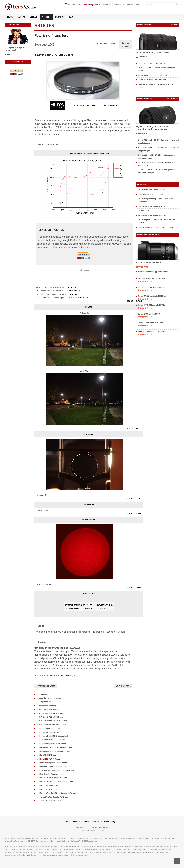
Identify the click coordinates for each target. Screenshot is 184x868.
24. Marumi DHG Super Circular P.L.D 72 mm (55, 782)
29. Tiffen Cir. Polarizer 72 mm (49, 801)
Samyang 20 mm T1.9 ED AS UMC (152, 278)
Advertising (119, 4)
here (27, 855)
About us (107, 4)
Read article (141, 134)
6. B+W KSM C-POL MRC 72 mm (50, 713)
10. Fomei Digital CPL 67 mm (48, 729)
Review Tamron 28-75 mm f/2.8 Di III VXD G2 (156, 227)
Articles (46, 17)
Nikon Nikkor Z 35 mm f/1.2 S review (153, 75)
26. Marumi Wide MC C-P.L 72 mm (50, 789)
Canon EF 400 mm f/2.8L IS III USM (152, 296)
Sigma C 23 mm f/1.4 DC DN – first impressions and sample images (153, 128)
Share (126, 46)
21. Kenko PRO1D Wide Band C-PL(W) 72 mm (55, 770)
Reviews (21, 17)
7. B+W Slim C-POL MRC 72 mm (50, 717)
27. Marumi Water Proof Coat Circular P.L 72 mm (56, 793)
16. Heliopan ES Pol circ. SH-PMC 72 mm (53, 751)
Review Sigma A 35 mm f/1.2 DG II (152, 194)
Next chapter (123, 686)
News (10, 17)
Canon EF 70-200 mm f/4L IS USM (152, 305)
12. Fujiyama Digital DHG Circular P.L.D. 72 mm (56, 736)
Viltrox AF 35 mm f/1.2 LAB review (152, 80)
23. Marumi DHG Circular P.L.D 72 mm (52, 778)
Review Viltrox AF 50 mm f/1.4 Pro (152, 190)
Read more (10, 55)
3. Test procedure (44, 702)
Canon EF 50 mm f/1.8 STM (149, 314)
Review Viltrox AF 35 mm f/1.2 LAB (152, 215)
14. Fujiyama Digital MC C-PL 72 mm (51, 744)
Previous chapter (46, 686)
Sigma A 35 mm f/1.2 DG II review (151, 63)
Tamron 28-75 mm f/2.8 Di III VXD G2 (153, 332)
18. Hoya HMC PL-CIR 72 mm (48, 759)
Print (125, 43)
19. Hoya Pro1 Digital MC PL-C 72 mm (52, 763)
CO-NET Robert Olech (100, 828)
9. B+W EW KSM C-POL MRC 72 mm (51, 725)
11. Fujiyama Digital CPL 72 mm (50, 732)
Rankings (60, 17)
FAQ (71, 17)
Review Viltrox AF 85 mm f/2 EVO (151, 206)
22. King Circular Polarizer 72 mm (50, 774)
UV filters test (143, 211)
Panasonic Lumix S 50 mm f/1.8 (151, 287)
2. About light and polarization (49, 698)
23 (152, 308)
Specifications (162, 272)
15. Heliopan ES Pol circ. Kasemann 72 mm (54, 747)
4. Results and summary (46, 706)
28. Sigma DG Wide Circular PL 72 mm (52, 797)
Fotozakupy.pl (68, 676)
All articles (172, 99)
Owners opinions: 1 (144, 272)
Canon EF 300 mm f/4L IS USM (150, 323)
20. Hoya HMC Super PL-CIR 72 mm (51, 767)
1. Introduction (42, 694)
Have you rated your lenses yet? (15, 49)
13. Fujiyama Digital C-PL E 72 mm (51, 740)
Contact (130, 4)
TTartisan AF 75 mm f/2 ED (149, 263)
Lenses (34, 17)
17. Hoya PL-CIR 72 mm (46, 755)
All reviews (173, 25)
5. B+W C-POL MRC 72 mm (48, 709)
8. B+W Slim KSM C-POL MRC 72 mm (52, 721)
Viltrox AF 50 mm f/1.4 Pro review (152, 52)
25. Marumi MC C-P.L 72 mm (48, 785)
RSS (138, 4)
